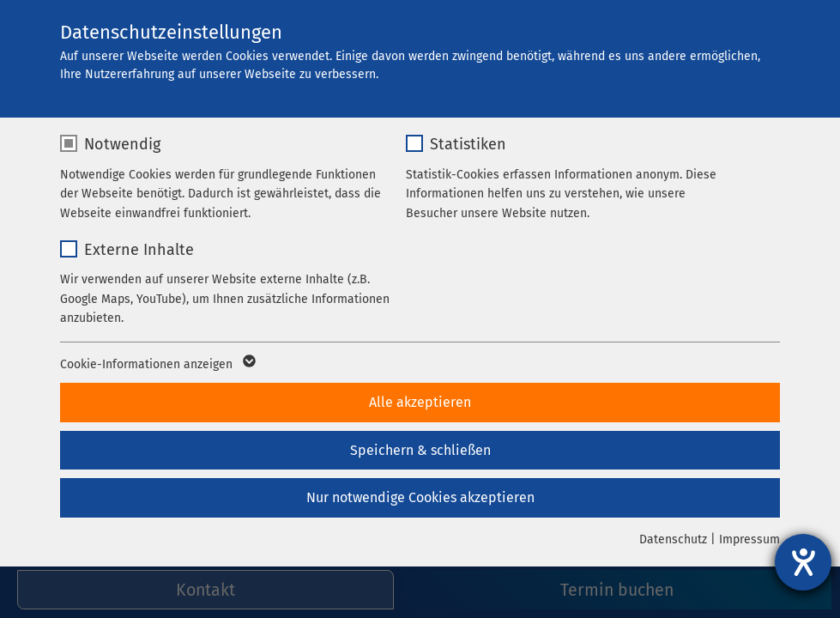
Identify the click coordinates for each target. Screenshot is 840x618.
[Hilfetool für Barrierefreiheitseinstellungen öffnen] (803, 562)
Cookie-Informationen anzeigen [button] (157, 365)
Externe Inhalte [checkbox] (139, 250)
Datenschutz (673, 539)
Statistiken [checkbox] (468, 144)
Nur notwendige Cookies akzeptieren (420, 497)
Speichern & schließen (420, 450)
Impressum (749, 539)
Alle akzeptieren (420, 402)
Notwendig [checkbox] (122, 144)
